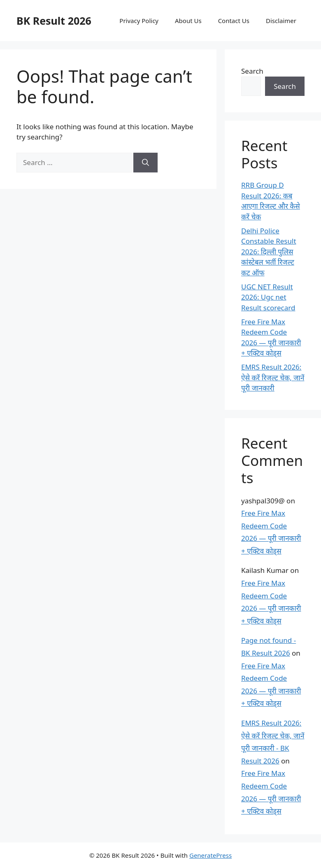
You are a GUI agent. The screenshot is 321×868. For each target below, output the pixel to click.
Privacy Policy (139, 21)
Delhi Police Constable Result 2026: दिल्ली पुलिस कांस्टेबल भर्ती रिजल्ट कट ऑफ (269, 252)
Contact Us (234, 21)
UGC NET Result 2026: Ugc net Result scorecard (268, 297)
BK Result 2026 (54, 21)
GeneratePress (211, 855)
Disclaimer (281, 21)
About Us (188, 21)
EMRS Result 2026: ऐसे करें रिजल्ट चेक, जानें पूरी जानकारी (273, 377)
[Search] (145, 163)
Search (252, 71)
